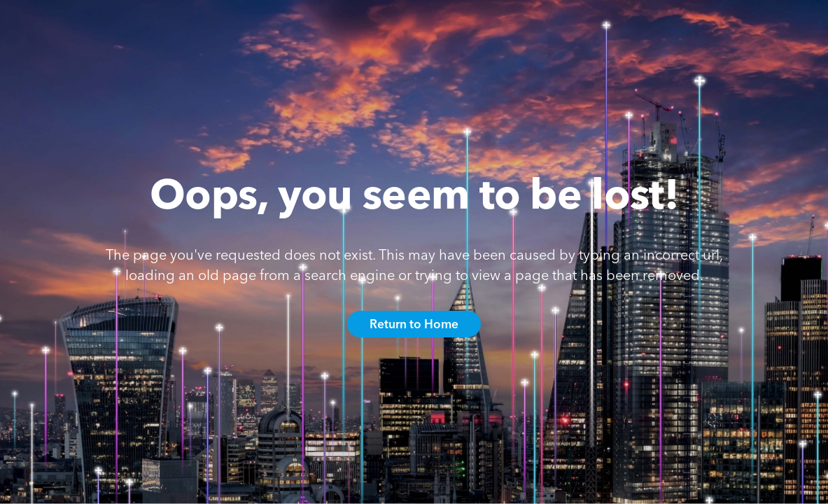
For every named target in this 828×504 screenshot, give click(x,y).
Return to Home (414, 324)
